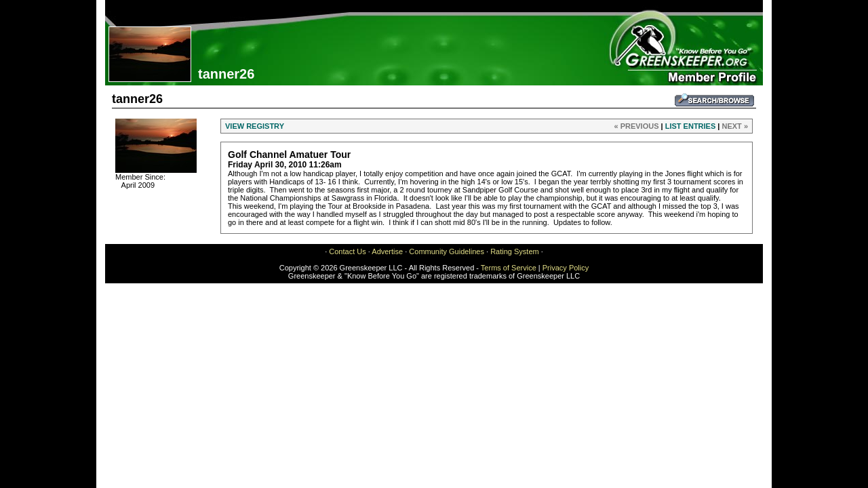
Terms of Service (509, 268)
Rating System (515, 251)
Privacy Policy (566, 268)
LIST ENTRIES (691, 126)
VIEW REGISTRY (255, 126)
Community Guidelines (447, 251)
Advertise (387, 251)
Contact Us (347, 251)
